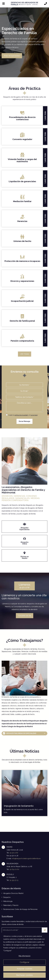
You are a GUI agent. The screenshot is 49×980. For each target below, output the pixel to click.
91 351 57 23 (14, 880)
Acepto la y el (22, 415)
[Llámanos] (45, 4)
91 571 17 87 (24, 586)
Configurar (25, 962)
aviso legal (34, 415)
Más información (24, 956)
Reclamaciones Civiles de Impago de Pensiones (20, 909)
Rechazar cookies (24, 975)
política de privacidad (21, 415)
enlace (24, 522)
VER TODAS (25, 354)
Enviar (45, 930)
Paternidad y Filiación (11, 905)
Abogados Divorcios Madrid (13, 893)
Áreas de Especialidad (12, 56)
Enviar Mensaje (24, 421)
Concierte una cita (25, 616)
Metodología (8, 901)
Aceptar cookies (25, 969)
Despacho (7, 897)
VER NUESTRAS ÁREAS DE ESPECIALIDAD (21, 733)
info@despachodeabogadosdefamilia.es (26, 859)
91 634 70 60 (14, 869)
